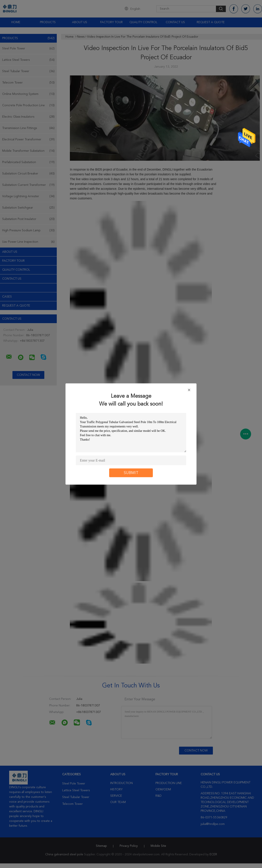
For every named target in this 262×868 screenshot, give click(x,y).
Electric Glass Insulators (28, 117)
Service (116, 796)
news (6, 288)
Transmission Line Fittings (28, 128)
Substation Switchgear (28, 208)
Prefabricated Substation (28, 162)
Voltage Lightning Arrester (28, 196)
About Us (80, 22)
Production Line (169, 783)
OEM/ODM (163, 790)
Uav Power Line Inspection (28, 242)
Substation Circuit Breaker (28, 174)
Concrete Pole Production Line (28, 105)
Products (48, 22)
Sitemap (101, 846)
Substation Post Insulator (28, 219)
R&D (159, 796)
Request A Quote (211, 22)
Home (16, 22)
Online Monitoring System (28, 94)
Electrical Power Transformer (28, 139)
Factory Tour (111, 22)
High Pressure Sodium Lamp (28, 230)
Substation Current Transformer (28, 185)
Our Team (118, 802)
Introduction (122, 783)
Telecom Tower (28, 83)
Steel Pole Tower (28, 49)
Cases (7, 297)
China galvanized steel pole (64, 854)
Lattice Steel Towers (28, 60)
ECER (213, 854)
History (116, 790)
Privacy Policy (129, 846)
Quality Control (143, 22)
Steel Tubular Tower (28, 71)
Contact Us (175, 22)
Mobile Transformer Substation (28, 151)
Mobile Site (158, 846)
